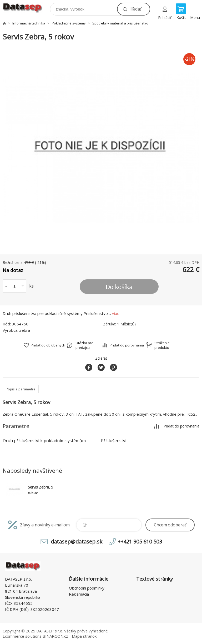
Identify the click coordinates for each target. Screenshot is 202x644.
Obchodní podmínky (87, 588)
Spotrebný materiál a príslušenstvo (120, 23)
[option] (101, 148)
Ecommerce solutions (22, 636)
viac (115, 313)
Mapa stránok (84, 636)
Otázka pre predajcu (84, 345)
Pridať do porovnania (127, 345)
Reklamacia (79, 594)
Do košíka (119, 287)
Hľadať (135, 9)
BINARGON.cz (55, 636)
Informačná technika (29, 23)
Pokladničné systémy (69, 23)
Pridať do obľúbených (48, 345)
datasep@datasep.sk (77, 542)
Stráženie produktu (162, 345)
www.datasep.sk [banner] (26, 8)
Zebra (25, 330)
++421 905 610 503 (140, 542)
